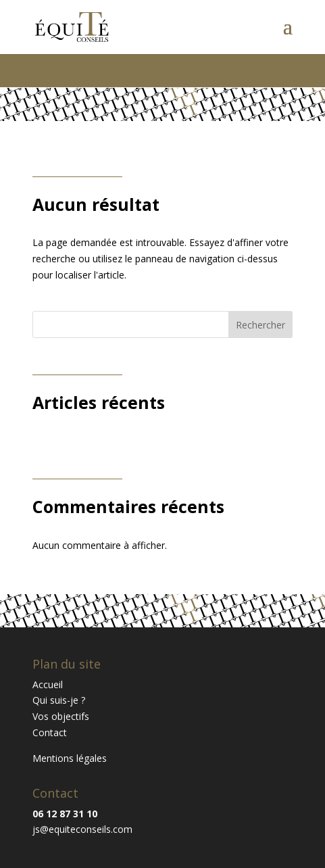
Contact (50, 732)
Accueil (48, 684)
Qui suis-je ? (59, 700)
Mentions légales (70, 758)
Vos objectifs (61, 716)
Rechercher (260, 325)
